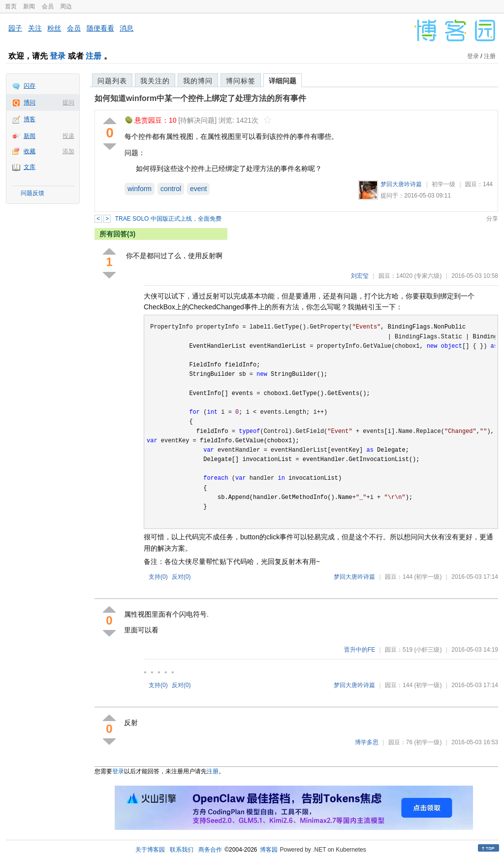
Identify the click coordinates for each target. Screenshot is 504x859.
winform (140, 189)
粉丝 (54, 28)
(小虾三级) (428, 650)
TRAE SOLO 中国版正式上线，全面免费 (168, 219)
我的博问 (198, 81)
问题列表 (112, 81)
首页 (11, 6)
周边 (66, 6)
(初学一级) (428, 577)
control (171, 189)
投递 (68, 136)
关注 (35, 28)
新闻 (29, 6)
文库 (30, 167)
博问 (30, 102)
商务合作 (210, 850)
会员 (48, 6)
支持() (158, 577)
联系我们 (182, 850)
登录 (58, 56)
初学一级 (443, 184)
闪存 (30, 86)
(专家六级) (428, 276)
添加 (68, 151)
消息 (126, 28)
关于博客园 (150, 850)
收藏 (30, 151)
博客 (30, 119)
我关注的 (155, 81)
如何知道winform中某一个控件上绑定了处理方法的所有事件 (200, 98)
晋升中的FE (360, 650)
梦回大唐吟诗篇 (401, 184)
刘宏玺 (360, 276)
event (198, 189)
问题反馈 (32, 193)
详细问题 (283, 81)
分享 (492, 219)
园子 (15, 28)
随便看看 (100, 28)
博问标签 (241, 81)
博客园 (269, 850)
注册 (94, 56)
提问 (68, 102)
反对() (181, 577)
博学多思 (367, 742)
